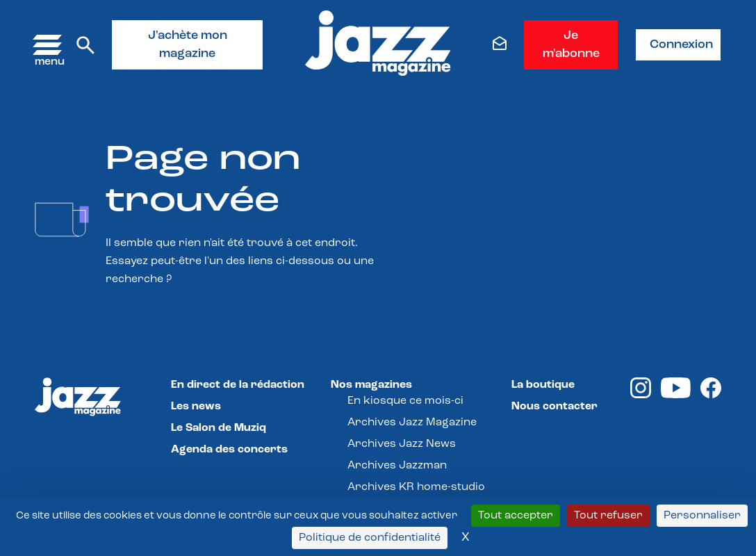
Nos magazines (371, 385)
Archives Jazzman (397, 466)
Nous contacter (554, 407)
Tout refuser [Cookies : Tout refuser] (608, 516)
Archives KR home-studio (416, 487)
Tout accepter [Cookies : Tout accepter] (516, 516)
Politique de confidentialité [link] (370, 538)
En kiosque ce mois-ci (405, 401)
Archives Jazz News (402, 444)
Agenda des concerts (229, 450)
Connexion (681, 45)
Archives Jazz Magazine (412, 423)
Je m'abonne (571, 45)
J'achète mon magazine (188, 45)
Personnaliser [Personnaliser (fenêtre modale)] (702, 516)
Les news (196, 407)
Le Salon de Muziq (219, 428)
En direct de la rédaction (238, 385)
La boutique (543, 385)
